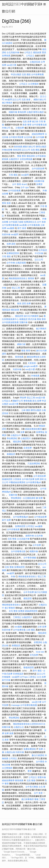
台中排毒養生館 (39, 125)
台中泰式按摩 (28, 479)
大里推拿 (32, 363)
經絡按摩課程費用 (33, 429)
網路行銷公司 (40, 100)
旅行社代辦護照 (31, 316)
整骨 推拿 (6, 203)
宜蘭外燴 (23, 322)
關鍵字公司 (18, 401)
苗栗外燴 (42, 777)
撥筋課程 (31, 156)
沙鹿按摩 (20, 128)
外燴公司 (6, 128)
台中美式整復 (32, 787)
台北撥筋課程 (29, 498)
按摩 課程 (11, 244)
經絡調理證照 (31, 611)
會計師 (35, 122)
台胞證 (30, 112)
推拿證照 (17, 150)
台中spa (24, 677)
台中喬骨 (40, 762)
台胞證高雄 (35, 62)
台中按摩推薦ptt (20, 517)
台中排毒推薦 (34, 225)
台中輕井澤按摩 (16, 137)
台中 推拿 (41, 222)
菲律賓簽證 (18, 674)
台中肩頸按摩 (40, 476)
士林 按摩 (42, 627)
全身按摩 (28, 448)
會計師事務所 (28, 799)
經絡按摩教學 (38, 134)
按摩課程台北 (30, 222)
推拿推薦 (18, 147)
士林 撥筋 (26, 410)
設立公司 (17, 100)
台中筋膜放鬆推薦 (10, 322)
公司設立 (28, 52)
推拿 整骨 (27, 125)
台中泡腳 (40, 137)
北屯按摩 (34, 655)
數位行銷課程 (38, 755)
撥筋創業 (37, 52)
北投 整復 (12, 539)
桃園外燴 (13, 112)
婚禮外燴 (30, 536)
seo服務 (10, 228)
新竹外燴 (6, 680)
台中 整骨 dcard (19, 184)
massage (15, 705)
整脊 (30, 771)
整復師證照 (29, 668)
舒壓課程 (38, 642)
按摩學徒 (40, 432)
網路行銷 (21, 344)
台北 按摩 (41, 677)
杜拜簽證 (43, 250)
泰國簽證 (23, 319)
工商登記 (17, 617)
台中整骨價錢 (30, 558)
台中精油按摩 (40, 517)
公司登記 (30, 526)
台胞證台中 (16, 435)
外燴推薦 (35, 376)
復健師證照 (7, 479)
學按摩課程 (12, 438)
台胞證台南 (10, 752)
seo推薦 (23, 225)
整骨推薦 (28, 401)
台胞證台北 (19, 727)
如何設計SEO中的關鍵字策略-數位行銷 (23, 8)
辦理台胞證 (39, 112)
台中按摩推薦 (38, 74)
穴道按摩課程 (34, 464)
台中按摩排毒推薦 (10, 225)
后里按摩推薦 (26, 159)
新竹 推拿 (22, 228)
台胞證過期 (21, 263)
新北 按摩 (37, 401)
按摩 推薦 (9, 733)
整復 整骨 (22, 156)
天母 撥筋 (13, 175)
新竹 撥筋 (37, 671)
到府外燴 (6, 234)
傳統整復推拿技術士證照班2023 (28, 724)
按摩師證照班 (13, 253)
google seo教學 (31, 366)
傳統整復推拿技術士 (18, 278)
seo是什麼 (11, 65)
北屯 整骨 (13, 611)
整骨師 (31, 278)
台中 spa (25, 187)
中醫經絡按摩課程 (17, 482)
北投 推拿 (26, 100)
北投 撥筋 (26, 74)
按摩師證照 (20, 526)
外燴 (13, 577)
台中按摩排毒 (19, 630)
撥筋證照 (19, 316)
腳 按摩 (39, 498)
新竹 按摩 (6, 520)
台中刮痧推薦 (14, 191)
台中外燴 (11, 263)
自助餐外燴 (39, 181)
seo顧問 (8, 100)
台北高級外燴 (13, 52)
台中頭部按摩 (38, 169)
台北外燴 (28, 137)
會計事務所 (7, 103)
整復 (36, 799)
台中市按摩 (29, 592)
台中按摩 (37, 545)
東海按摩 (22, 112)
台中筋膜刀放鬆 (16, 222)
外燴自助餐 (7, 150)
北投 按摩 (27, 122)
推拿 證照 (22, 304)
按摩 (29, 304)
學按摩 (23, 398)
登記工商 (16, 288)
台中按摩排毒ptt (34, 482)
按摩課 (39, 184)
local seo (40, 652)
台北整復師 (33, 84)
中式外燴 (39, 253)
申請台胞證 (16, 74)
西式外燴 (32, 319)
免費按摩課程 (30, 749)
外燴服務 (6, 677)
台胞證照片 (14, 159)
